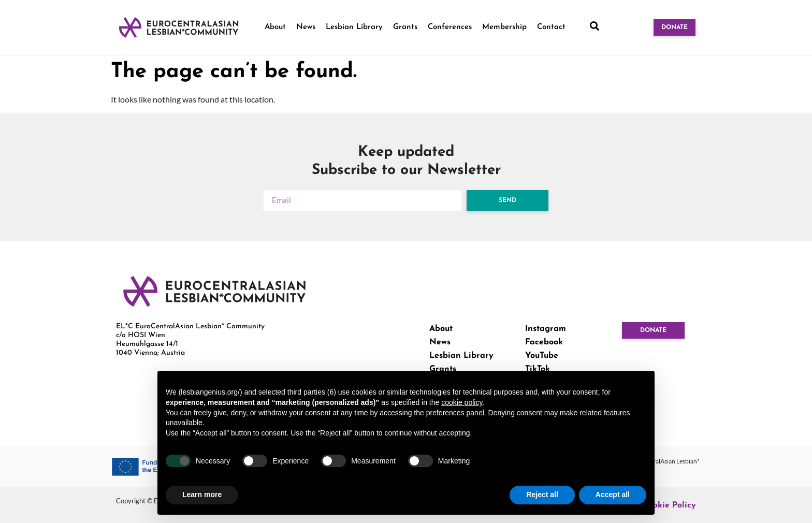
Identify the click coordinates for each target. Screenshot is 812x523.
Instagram (546, 329)
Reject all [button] (542, 495)
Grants (405, 27)
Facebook (544, 342)
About (275, 27)
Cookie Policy (669, 505)
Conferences (450, 27)
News (306, 27)
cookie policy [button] (462, 402)
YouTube (542, 356)
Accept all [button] (613, 495)
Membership (504, 27)
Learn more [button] (202, 495)
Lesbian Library (354, 27)
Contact (551, 27)
